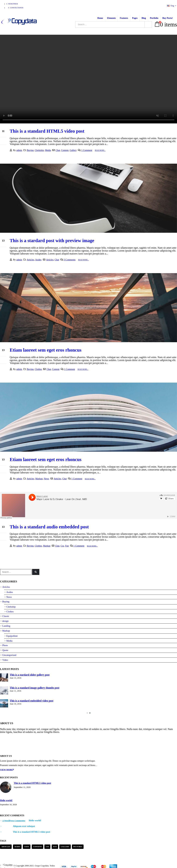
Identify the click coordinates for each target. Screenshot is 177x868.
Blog (144, 18)
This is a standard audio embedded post (49, 527)
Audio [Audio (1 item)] (17, 847)
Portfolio (154, 18)
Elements (111, 18)
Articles (30, 260)
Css (62, 546)
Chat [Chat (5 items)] (27, 847)
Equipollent (12, 636)
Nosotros (12, 4)
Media (48, 150)
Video (5, 660)
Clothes (38, 369)
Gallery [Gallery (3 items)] (65, 847)
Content (65, 150)
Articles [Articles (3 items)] (6, 847)
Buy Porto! (168, 18)
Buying (30, 150)
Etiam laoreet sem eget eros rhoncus (46, 350)
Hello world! (6, 800)
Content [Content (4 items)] (37, 847)
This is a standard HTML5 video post (47, 131)
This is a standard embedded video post (31, 701)
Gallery (73, 150)
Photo (5, 645)
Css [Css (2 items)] (47, 847)
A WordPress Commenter (14, 821)
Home (100, 18)
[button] (87, 713)
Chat (58, 150)
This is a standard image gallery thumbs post (34, 688)
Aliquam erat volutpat (24, 826)
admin (19, 150)
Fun (67, 546)
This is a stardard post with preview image (52, 241)
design (5, 621)
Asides (38, 260)
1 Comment (87, 150)
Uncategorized (9, 655)
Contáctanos (16, 8)
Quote (5, 650)
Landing (6, 626)
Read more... (100, 150)
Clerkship (39, 150)
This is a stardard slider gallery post (30, 675)
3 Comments (70, 260)
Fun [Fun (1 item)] (55, 847)
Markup (39, 479)
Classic (6, 616)
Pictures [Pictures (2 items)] (78, 847)
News (47, 479)
